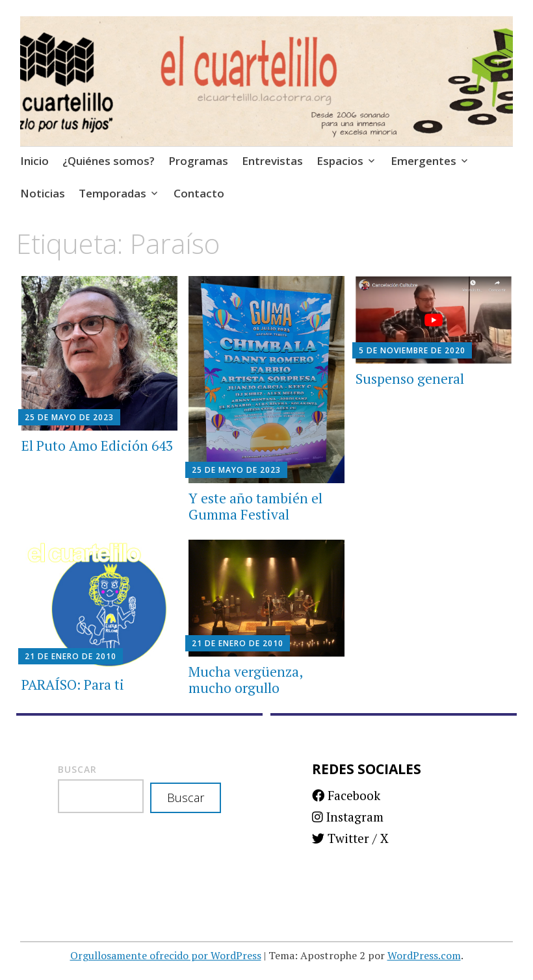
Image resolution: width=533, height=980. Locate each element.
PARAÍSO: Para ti (73, 685)
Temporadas (112, 193)
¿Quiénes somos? (109, 161)
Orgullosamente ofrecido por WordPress (166, 955)
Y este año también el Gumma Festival (255, 506)
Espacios (340, 161)
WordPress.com (424, 955)
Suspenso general (410, 379)
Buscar (77, 769)
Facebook (346, 795)
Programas (198, 161)
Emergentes (423, 161)
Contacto (199, 193)
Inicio (34, 161)
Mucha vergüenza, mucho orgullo (245, 680)
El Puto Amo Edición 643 (97, 446)
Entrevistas (272, 161)
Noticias (43, 193)
